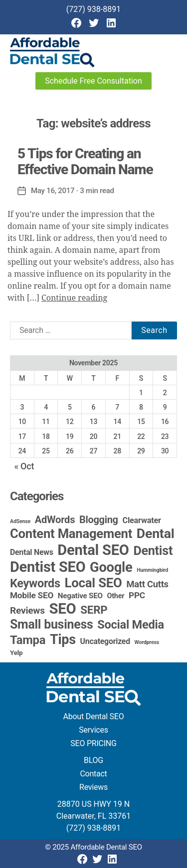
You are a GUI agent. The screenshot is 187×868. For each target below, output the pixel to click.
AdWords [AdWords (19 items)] (55, 520)
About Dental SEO (94, 716)
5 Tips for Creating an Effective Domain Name (85, 162)
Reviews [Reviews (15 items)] (27, 610)
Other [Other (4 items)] (116, 596)
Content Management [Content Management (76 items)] (71, 534)
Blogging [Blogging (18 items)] (99, 520)
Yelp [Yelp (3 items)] (16, 652)
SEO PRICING (93, 743)
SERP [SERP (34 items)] (94, 610)
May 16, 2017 (53, 191)
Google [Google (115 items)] (111, 567)
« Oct (24, 466)
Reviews (93, 787)
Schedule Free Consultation (93, 81)
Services (93, 730)
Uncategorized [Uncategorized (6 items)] (105, 641)
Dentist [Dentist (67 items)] (153, 551)
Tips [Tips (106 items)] (63, 640)
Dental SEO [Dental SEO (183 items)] (93, 550)
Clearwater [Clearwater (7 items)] (141, 520)
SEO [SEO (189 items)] (63, 609)
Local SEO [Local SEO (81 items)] (93, 583)
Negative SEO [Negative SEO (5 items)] (80, 596)
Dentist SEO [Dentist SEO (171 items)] (48, 567)
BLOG (93, 760)
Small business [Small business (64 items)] (52, 624)
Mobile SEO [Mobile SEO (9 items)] (32, 595)
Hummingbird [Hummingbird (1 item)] (152, 570)
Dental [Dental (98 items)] (156, 534)
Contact (93, 774)
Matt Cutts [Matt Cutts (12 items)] (147, 584)
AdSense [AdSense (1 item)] (20, 521)
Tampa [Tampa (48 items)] (28, 640)
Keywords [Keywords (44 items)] (35, 583)
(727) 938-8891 (93, 9)
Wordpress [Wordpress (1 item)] (147, 642)
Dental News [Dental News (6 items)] (32, 552)
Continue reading (74, 298)
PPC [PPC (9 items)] (137, 595)
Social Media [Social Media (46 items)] (131, 625)
